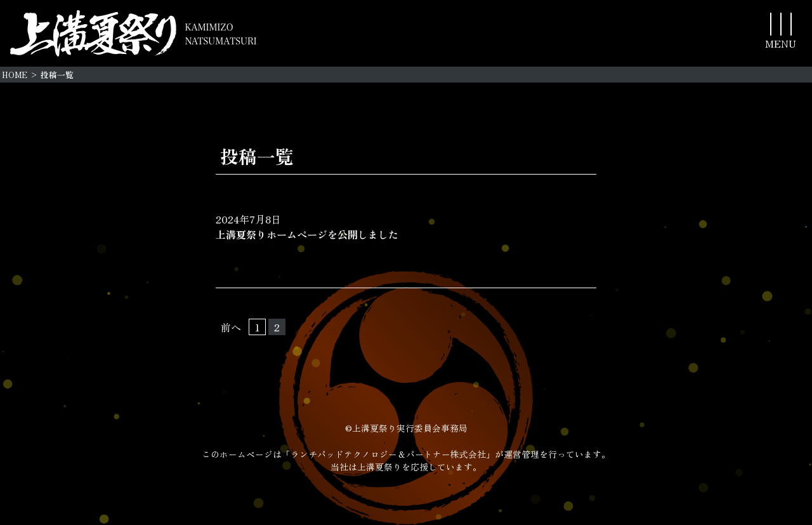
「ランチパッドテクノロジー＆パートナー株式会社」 (388, 454)
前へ (231, 327)
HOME (15, 75)
